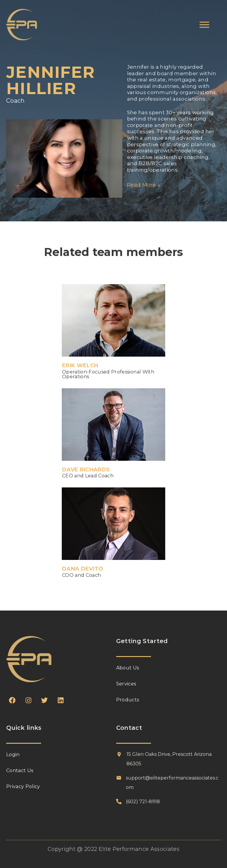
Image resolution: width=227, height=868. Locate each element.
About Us (128, 668)
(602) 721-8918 (143, 802)
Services (126, 684)
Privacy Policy (23, 786)
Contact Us (20, 770)
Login (13, 755)
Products (128, 700)
